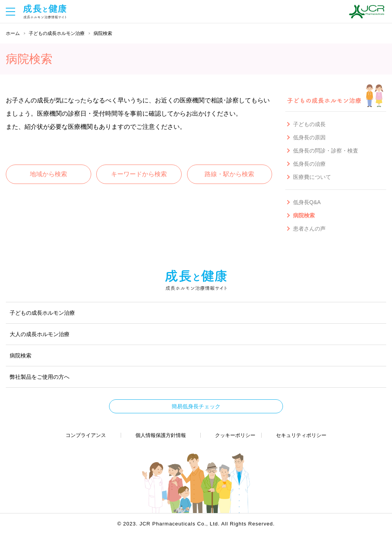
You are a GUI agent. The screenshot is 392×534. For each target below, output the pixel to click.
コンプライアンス (86, 435)
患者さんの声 (309, 229)
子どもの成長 (309, 124)
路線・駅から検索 (229, 174)
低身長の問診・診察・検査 (326, 151)
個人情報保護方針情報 (161, 435)
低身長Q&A (307, 202)
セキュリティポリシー (301, 435)
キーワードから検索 (139, 174)
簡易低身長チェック (196, 406)
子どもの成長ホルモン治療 (57, 33)
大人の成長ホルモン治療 (40, 334)
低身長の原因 (309, 137)
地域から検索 (49, 174)
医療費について (312, 177)
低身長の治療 (309, 164)
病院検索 (21, 355)
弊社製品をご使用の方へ (40, 377)
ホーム (13, 33)
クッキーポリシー (235, 435)
